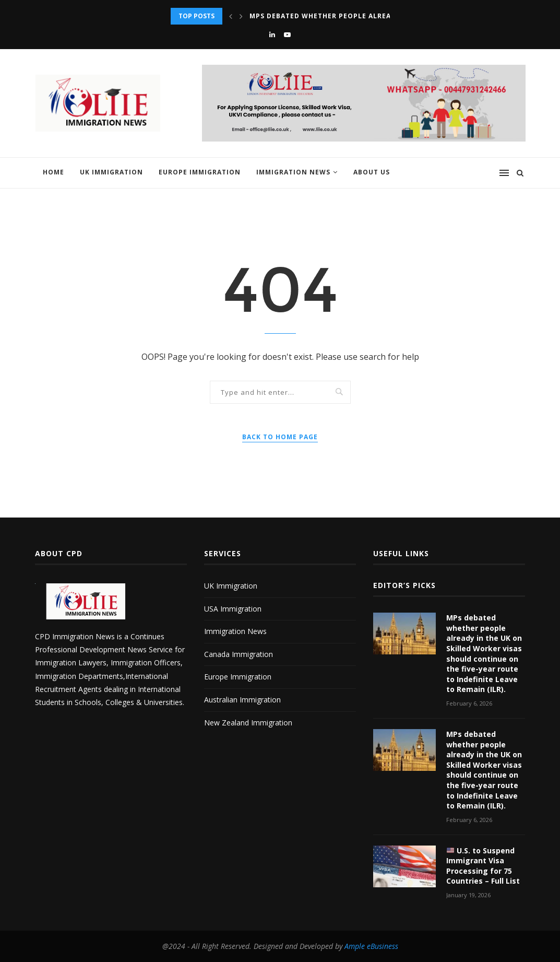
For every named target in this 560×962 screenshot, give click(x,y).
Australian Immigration (242, 700)
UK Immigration (111, 172)
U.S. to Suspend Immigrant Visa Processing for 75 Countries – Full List (483, 866)
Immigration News (293, 172)
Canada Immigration (239, 654)
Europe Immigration (200, 172)
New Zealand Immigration (248, 723)
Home (53, 172)
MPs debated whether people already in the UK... (348, 16)
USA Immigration (233, 609)
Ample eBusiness (371, 946)
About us (372, 172)
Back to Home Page (280, 437)
